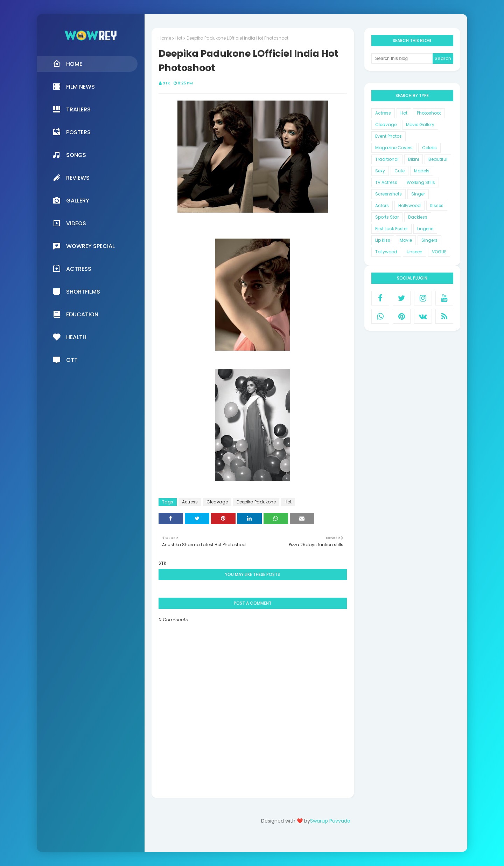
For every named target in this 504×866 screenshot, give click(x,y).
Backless (418, 217)
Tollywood (386, 252)
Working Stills (421, 182)
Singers (429, 240)
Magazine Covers (394, 148)
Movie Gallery (420, 125)
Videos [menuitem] (69, 223)
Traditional (387, 159)
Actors (382, 205)
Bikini (414, 159)
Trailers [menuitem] (72, 109)
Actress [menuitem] (72, 269)
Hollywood (409, 205)
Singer (418, 194)
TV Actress (386, 182)
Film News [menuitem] (74, 87)
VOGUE (439, 252)
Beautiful (438, 159)
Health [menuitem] (69, 337)
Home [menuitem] (67, 64)
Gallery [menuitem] (71, 200)
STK (166, 83)
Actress (190, 502)
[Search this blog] (402, 59)
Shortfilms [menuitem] (76, 291)
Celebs (429, 148)
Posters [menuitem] (72, 132)
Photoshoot (429, 113)
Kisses (437, 205)
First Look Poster (391, 229)
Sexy (380, 171)
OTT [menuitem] (65, 360)
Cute (400, 171)
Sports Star (387, 217)
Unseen (415, 252)
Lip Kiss (383, 240)
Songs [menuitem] (69, 155)
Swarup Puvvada (330, 821)
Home (165, 38)
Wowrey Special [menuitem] (84, 246)
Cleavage (217, 502)
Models (422, 171)
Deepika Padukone (256, 502)
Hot (179, 38)
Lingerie (425, 229)
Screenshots (388, 194)
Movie (406, 240)
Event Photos (388, 136)
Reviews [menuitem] (71, 178)
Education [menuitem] (75, 314)
